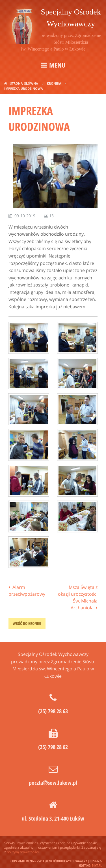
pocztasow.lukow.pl (53, 783)
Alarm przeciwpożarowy (27, 591)
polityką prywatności (23, 852)
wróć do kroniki (27, 623)
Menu (57, 65)
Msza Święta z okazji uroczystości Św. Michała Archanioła (78, 597)
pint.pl (97, 866)
